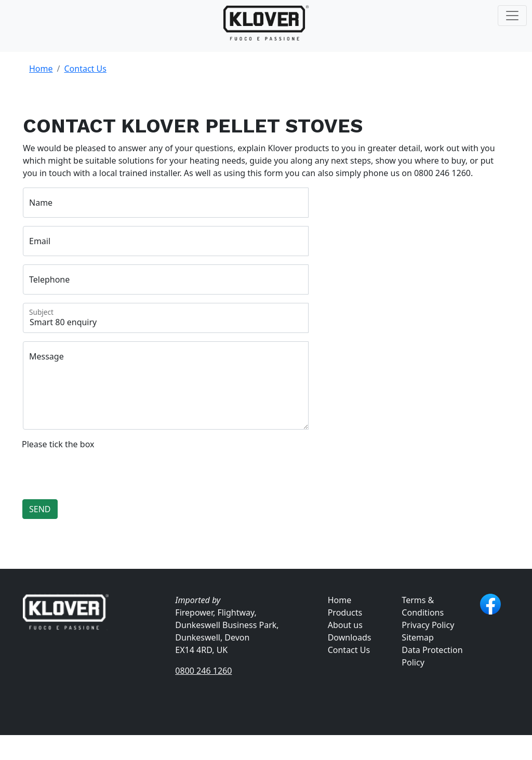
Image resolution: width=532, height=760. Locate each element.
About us (345, 625)
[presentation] (101, 471)
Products (345, 612)
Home (41, 69)
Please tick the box (58, 444)
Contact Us (85, 69)
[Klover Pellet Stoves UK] (266, 23)
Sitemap (418, 637)
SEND (40, 509)
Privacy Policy (428, 625)
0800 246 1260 (203, 671)
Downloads (350, 637)
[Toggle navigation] (512, 16)
